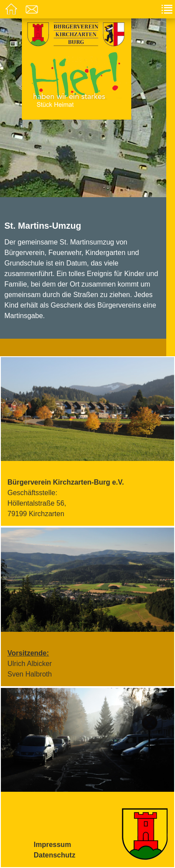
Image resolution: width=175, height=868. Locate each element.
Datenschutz (54, 855)
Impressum (52, 845)
